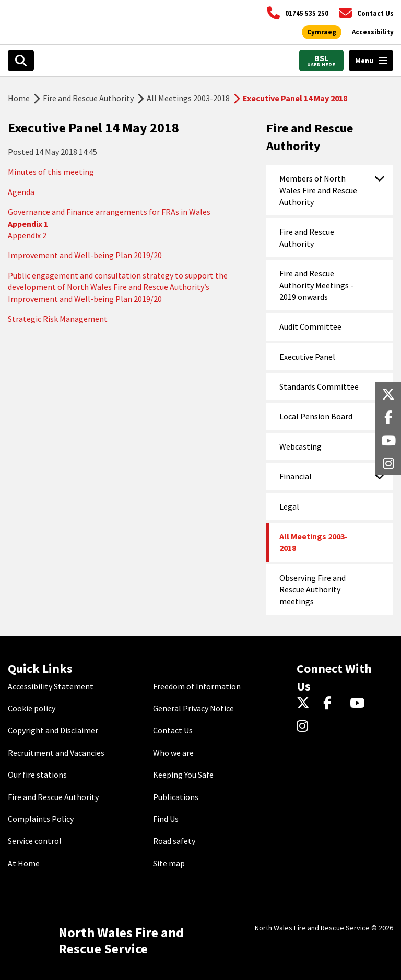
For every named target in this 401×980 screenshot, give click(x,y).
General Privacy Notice (193, 708)
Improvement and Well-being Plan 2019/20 (85, 255)
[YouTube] (359, 704)
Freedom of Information (197, 686)
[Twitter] (306, 704)
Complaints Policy (41, 819)
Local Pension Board (316, 416)
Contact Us (173, 730)
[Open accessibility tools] (373, 32)
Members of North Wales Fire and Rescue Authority (318, 190)
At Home (24, 863)
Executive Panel (307, 357)
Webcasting (300, 446)
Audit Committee (310, 326)
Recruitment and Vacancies (56, 753)
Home (19, 98)
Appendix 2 (27, 235)
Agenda (21, 192)
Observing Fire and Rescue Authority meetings (312, 590)
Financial (296, 476)
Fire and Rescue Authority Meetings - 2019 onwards (316, 285)
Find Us (166, 819)
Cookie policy (32, 708)
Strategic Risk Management (58, 319)
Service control (35, 841)
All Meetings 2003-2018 (188, 98)
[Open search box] (21, 61)
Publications (176, 797)
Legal (289, 506)
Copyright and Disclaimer (53, 730)
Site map (169, 863)
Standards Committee (319, 386)
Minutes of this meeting (51, 172)
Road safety (174, 841)
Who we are (173, 753)
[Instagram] (306, 727)
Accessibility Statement (51, 686)
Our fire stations (37, 775)
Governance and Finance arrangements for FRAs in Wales (109, 212)
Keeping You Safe (183, 775)
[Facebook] (332, 704)
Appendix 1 (28, 224)
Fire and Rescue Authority (88, 98)
